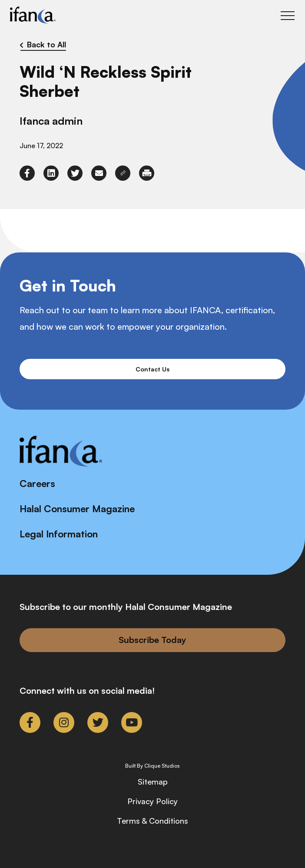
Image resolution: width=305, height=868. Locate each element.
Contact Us (152, 369)
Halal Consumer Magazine (77, 509)
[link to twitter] (75, 173)
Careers (37, 483)
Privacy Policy (152, 801)
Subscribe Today (152, 640)
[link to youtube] (132, 722)
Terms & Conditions (152, 821)
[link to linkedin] (51, 173)
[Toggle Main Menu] (288, 16)
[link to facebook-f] (27, 173)
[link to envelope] (99, 173)
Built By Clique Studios (152, 766)
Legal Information (59, 534)
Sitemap (153, 782)
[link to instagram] (64, 722)
